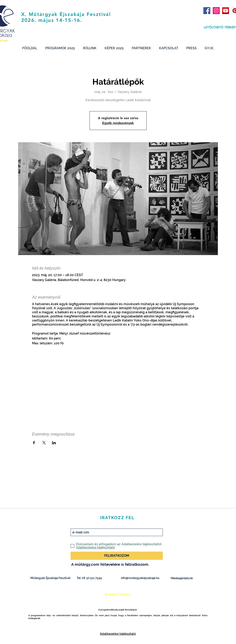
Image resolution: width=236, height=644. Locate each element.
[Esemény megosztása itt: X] (44, 443)
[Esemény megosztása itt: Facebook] (34, 443)
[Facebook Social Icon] (207, 11)
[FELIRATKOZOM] (117, 556)
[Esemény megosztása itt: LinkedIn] (54, 443)
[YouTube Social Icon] (226, 11)
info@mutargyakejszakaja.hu (140, 578)
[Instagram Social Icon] (216, 11)
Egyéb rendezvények (118, 123)
